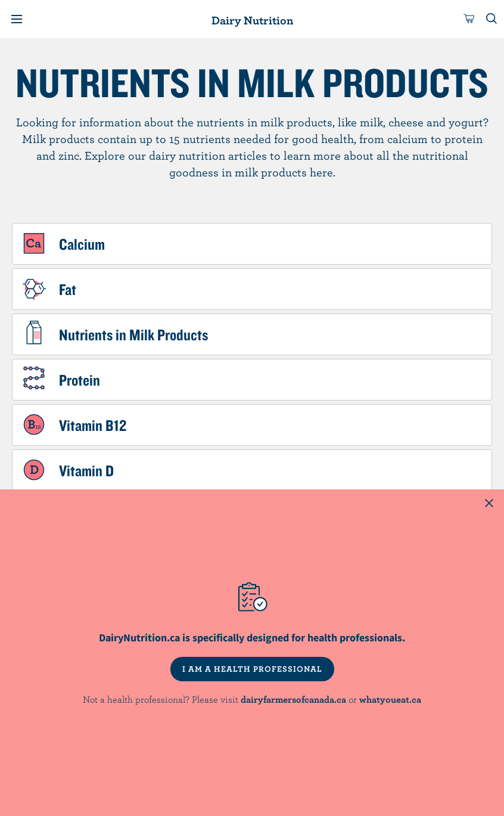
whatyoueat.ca (390, 699)
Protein (80, 380)
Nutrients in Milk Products (133, 334)
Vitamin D (86, 470)
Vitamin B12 (93, 425)
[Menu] (17, 19)
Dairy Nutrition (252, 20)
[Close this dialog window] (489, 504)
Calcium (82, 244)
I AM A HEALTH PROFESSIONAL (252, 669)
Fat (68, 289)
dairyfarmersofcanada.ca (293, 699)
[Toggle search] (492, 19)
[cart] (469, 19)
